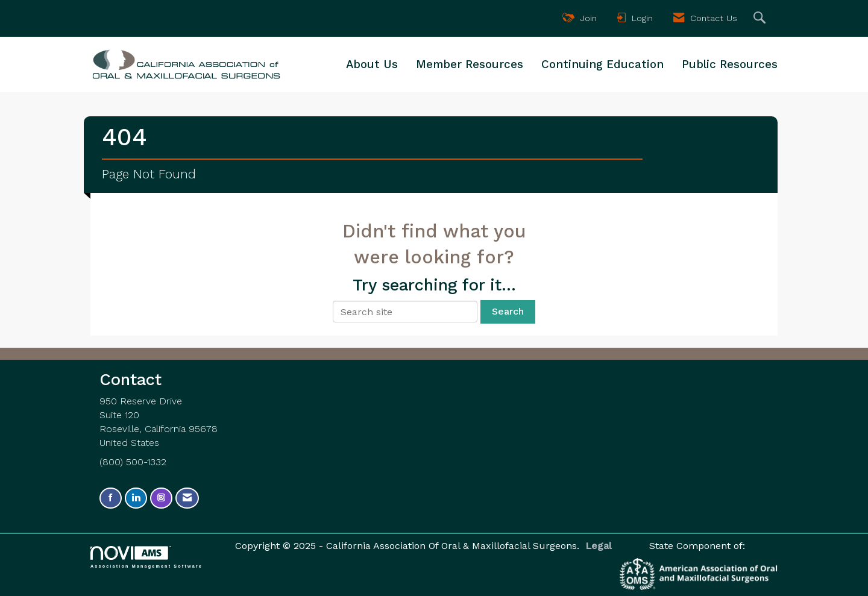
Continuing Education (602, 64)
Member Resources (470, 64)
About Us (372, 64)
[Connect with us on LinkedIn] (136, 498)
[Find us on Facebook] (111, 498)
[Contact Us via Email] (187, 498)
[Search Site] (761, 18)
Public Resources (730, 64)
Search (508, 311)
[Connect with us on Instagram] (161, 498)
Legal (599, 546)
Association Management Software (146, 557)
